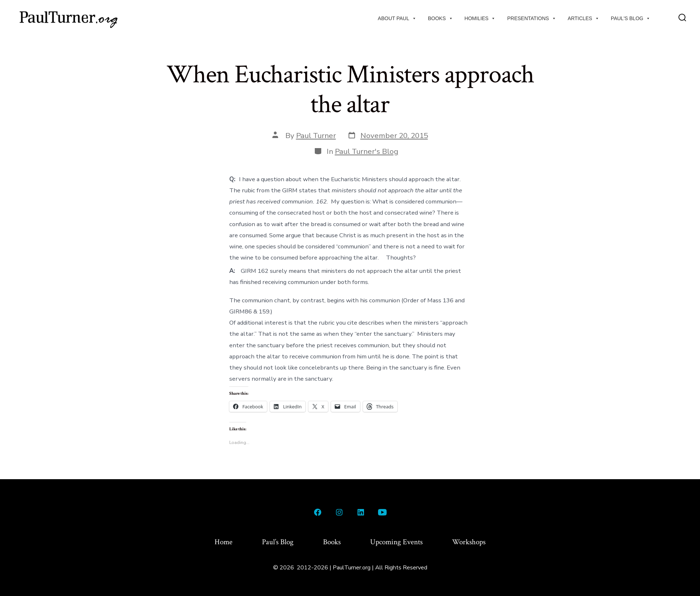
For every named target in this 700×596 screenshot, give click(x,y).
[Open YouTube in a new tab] (382, 512)
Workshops (469, 542)
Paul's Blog (631, 18)
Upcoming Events (396, 542)
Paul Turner (316, 136)
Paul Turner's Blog (367, 151)
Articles (584, 18)
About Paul (397, 18)
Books (441, 18)
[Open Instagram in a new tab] (339, 512)
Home (224, 542)
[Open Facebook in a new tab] (318, 512)
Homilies (480, 18)
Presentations (531, 18)
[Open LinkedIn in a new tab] (361, 512)
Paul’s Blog (278, 542)
